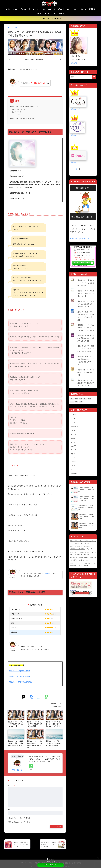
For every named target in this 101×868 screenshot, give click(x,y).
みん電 (39, 14)
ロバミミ (46, 14)
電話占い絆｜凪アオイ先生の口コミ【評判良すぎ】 (86, 373)
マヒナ (69, 9)
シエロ (15, 9)
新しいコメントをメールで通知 (20, 818)
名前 (9, 810)
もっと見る (75, 169)
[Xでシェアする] (24, 697)
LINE (31, 769)
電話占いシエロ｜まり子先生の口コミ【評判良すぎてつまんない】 (86, 384)
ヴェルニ (23, 9)
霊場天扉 (92, 9)
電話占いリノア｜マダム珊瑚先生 (20, 682)
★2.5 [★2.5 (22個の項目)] (81, 400)
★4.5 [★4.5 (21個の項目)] (76, 403)
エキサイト (52, 9)
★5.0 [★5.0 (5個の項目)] (81, 403)
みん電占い (74, 420)
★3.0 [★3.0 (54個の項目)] (85, 400)
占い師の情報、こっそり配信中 (51, 18)
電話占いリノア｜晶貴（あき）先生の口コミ (24, 106)
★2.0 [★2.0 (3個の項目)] (76, 400)
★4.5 (61, 706)
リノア (76, 9)
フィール (36, 9)
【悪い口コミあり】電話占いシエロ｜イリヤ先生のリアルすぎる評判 (86, 349)
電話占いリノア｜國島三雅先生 (20, 671)
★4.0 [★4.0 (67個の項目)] (72, 403)
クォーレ (84, 9)
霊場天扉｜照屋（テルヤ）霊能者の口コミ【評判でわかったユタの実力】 (86, 316)
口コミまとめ (16, 114)
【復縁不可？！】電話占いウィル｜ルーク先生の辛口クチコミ (86, 283)
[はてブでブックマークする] (39, 697)
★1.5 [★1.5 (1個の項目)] (72, 400)
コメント (12, 786)
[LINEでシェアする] (46, 697)
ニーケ (54, 14)
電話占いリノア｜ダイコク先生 (20, 676)
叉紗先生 (48, 573)
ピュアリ (61, 9)
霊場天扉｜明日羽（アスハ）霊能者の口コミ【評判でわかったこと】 (86, 339)
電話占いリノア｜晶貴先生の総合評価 (22, 118)
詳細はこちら (76, 109)
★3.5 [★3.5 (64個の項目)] (89, 400)
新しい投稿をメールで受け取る (20, 822)
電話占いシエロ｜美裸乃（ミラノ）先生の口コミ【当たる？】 (86, 294)
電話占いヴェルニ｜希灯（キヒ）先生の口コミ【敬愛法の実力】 (86, 304)
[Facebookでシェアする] (31, 697)
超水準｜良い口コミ (18, 112)
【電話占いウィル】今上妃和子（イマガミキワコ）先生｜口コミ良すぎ (86, 328)
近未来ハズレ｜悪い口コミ (20, 109)
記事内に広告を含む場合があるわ (34, 59)
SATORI (62, 14)
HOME (50, 859)
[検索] (94, 77)
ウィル (43, 9)
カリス (8, 9)
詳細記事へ (75, 63)
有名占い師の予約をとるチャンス (81, 239)
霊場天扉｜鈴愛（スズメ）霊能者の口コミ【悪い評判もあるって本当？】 (86, 361)
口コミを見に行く (51, 865)
